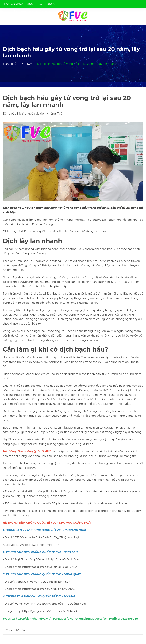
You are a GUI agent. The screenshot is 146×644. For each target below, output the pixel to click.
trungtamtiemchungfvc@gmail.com (31, 11)
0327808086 (47, 4)
